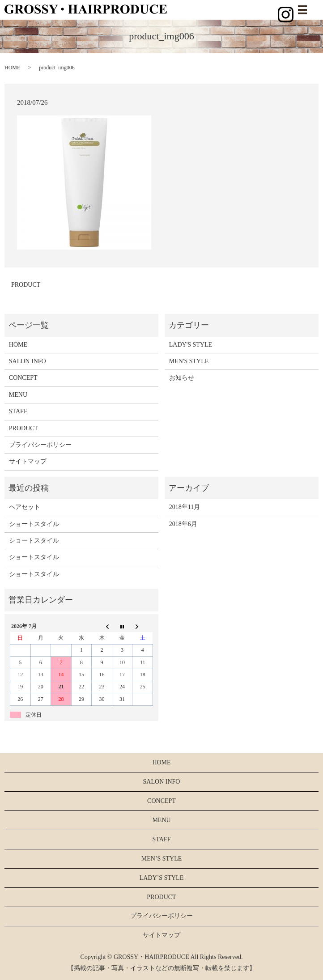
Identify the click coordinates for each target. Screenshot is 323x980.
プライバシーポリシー (40, 445)
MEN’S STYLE (162, 859)
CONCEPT (23, 378)
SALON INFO (28, 361)
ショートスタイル (34, 524)
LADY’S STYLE (161, 878)
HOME (12, 68)
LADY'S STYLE (191, 345)
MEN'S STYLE (189, 361)
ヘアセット (25, 507)
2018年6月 (183, 524)
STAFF (18, 411)
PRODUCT (26, 285)
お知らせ (182, 378)
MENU (18, 395)
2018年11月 (185, 507)
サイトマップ (28, 461)
